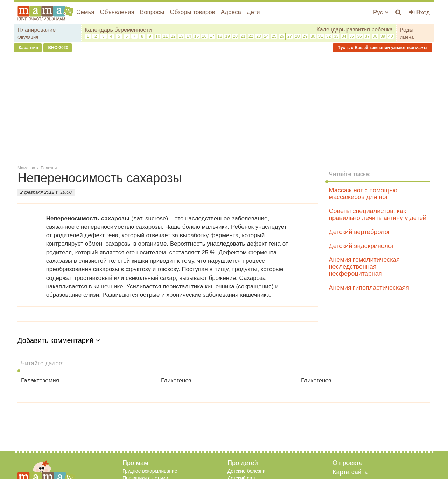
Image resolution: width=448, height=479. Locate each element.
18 (220, 36)
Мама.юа (26, 168)
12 (173, 36)
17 (212, 36)
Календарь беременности (118, 30)
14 (189, 36)
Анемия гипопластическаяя (369, 288)
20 (235, 36)
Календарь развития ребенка (355, 30)
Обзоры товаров (192, 12)
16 (204, 36)
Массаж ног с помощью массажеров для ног (363, 194)
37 (367, 36)
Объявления (117, 12)
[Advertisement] (224, 108)
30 (313, 36)
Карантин (28, 48)
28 (297, 36)
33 (336, 36)
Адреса (231, 12)
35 (352, 36)
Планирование (37, 30)
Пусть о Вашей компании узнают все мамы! (383, 48)
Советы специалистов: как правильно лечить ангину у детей (378, 214)
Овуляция (28, 37)
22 (251, 36)
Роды (407, 30)
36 (359, 36)
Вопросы (152, 12)
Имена (407, 37)
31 (321, 36)
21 (243, 36)
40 (390, 36)
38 (375, 36)
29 (305, 36)
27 (290, 36)
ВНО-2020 (58, 48)
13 (181, 36)
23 (258, 36)
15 (197, 36)
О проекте (348, 463)
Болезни (49, 168)
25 (274, 36)
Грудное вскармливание (150, 471)
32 (328, 36)
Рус (381, 12)
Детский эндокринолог (362, 246)
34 (344, 36)
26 (282, 36)
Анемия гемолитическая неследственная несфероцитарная (365, 267)
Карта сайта (350, 472)
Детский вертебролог (360, 232)
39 (383, 36)
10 (158, 36)
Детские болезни (247, 471)
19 (228, 36)
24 (266, 36)
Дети (253, 12)
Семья (85, 12)
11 (165, 36)
